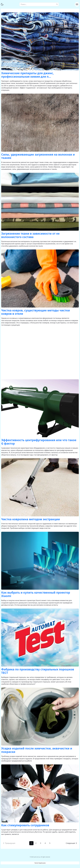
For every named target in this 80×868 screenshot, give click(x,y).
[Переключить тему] (2, 4)
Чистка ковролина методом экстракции (31, 519)
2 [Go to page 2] (36, 843)
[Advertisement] (40, 353)
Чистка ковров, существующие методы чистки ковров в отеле (36, 312)
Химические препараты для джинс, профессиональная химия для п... (27, 75)
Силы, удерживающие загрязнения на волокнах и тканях (38, 156)
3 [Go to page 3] (41, 843)
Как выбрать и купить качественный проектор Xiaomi (36, 594)
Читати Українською (40, 863)
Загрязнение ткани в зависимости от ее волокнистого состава (30, 235)
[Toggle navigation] (77, 4)
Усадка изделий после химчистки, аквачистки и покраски (37, 750)
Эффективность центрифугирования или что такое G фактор (39, 442)
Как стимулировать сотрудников (25, 825)
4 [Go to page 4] (45, 843)
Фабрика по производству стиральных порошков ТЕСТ (38, 671)
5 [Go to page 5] (50, 843)
